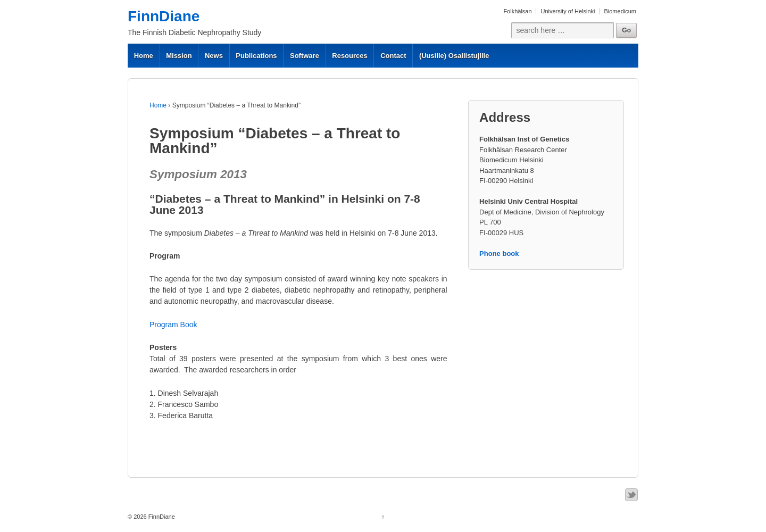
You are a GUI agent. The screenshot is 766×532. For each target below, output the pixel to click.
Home (144, 56)
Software (305, 56)
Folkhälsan (517, 11)
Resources (349, 56)
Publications (256, 56)
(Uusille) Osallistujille (454, 56)
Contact (393, 56)
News (214, 56)
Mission (179, 56)
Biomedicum (620, 11)
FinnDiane (164, 16)
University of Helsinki (568, 11)
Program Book (173, 325)
